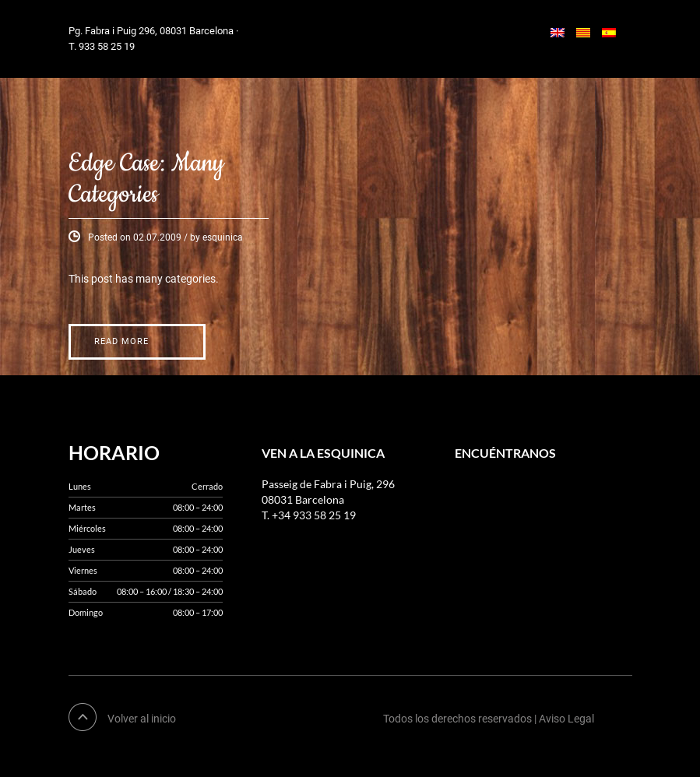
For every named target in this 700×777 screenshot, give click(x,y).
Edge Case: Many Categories (146, 179)
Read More (121, 341)
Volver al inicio (142, 719)
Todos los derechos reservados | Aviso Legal (489, 719)
